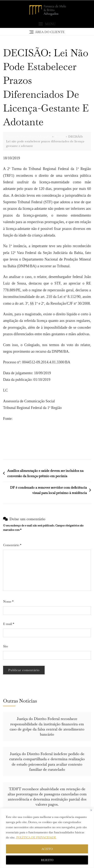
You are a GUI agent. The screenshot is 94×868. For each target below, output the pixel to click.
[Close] (91, 810)
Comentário (12, 545)
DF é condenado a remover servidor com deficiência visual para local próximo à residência (48, 490)
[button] (47, 24)
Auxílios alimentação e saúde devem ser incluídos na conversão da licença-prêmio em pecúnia (45, 473)
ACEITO (47, 849)
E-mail (9, 624)
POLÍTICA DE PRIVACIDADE (36, 837)
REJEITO (47, 860)
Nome (8, 601)
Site (6, 646)
